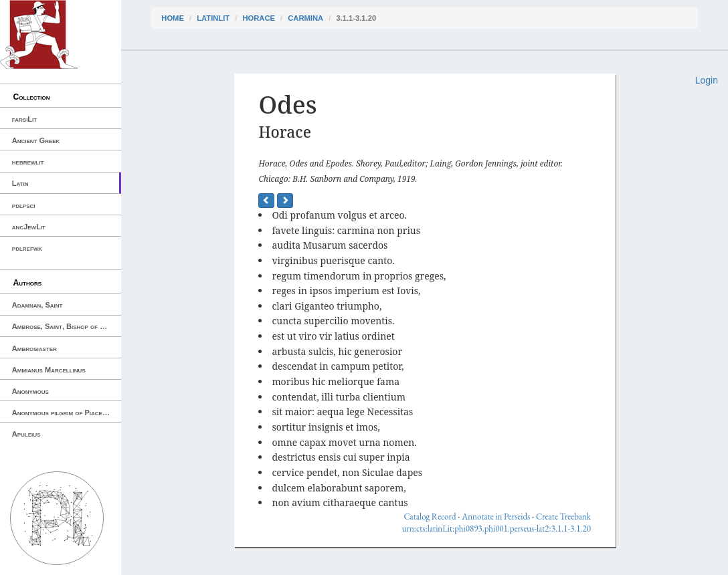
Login (707, 80)
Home (173, 18)
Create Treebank (563, 516)
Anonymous (30, 391)
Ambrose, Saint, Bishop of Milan (65, 326)
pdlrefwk (27, 248)
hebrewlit (28, 162)
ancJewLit (29, 227)
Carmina (305, 18)
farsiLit (24, 119)
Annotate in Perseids (496, 516)
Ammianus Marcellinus (49, 370)
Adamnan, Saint (37, 305)
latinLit (213, 18)
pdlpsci (24, 205)
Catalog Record (430, 516)
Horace (258, 18)
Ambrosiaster (34, 348)
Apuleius (26, 434)
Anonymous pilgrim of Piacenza (63, 413)
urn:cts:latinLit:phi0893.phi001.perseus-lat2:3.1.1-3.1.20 (496, 529)
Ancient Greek (36, 140)
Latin (20, 183)
